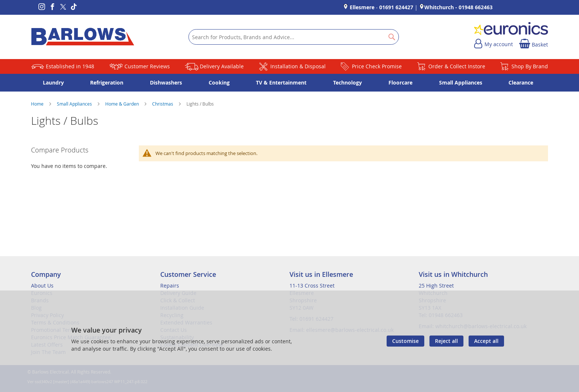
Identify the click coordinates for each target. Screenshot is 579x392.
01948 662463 (476, 7)
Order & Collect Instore (457, 66)
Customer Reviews (147, 66)
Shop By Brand (530, 66)
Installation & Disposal (298, 66)
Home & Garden (123, 104)
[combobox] (294, 37)
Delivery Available (222, 66)
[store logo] (83, 37)
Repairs (170, 286)
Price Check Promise (377, 66)
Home (38, 104)
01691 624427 (396, 7)
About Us (42, 286)
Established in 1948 (70, 66)
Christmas (163, 104)
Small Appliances (75, 104)
